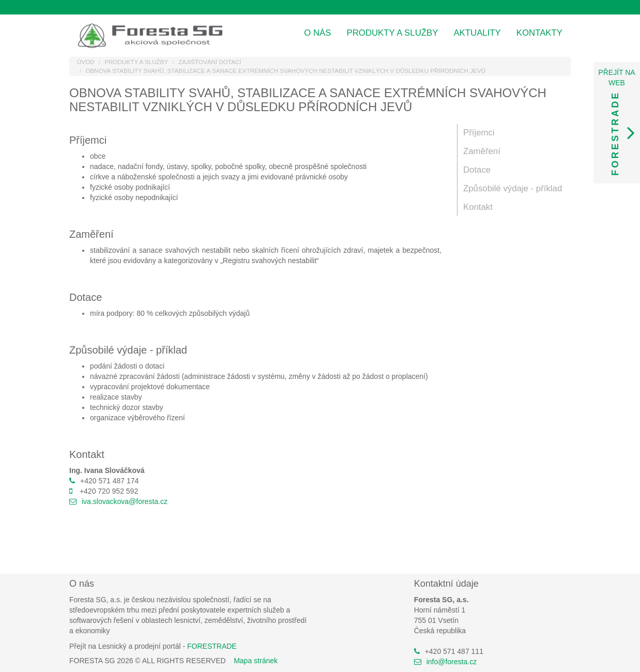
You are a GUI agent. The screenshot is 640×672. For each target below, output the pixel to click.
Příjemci (479, 133)
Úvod (86, 62)
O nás (317, 33)
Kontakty (539, 33)
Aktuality (477, 33)
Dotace (477, 170)
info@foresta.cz (452, 662)
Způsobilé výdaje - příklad (513, 188)
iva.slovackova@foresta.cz (125, 501)
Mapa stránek (256, 661)
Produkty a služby (393, 33)
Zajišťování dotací (210, 62)
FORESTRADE (212, 646)
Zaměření (482, 151)
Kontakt (478, 207)
